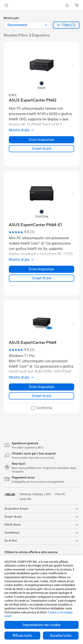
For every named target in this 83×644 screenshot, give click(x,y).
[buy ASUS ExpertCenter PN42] (33, 100)
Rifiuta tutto (22, 636)
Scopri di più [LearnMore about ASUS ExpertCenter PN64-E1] (42, 278)
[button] (6, 5)
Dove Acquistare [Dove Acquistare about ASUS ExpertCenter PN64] (41, 387)
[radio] (42, 83)
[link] (41, 5)
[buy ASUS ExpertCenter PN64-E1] (36, 225)
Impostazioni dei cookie (41, 625)
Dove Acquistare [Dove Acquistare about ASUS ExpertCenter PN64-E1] (41, 269)
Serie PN (25, 499)
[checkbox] (41, 408)
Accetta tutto (61, 636)
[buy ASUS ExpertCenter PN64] (33, 343)
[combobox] (27, 25)
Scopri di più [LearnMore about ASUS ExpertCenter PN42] (42, 149)
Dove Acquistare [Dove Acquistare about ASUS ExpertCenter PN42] (41, 140)
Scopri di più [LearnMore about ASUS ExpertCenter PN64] (42, 396)
